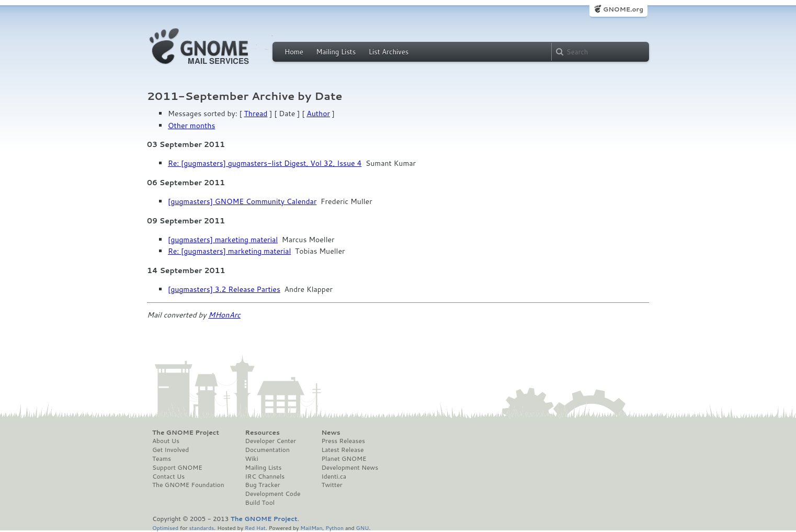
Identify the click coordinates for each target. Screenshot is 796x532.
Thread (256, 114)
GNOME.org (623, 9)
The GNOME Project (186, 433)
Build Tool (260, 503)
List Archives (389, 52)
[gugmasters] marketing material (223, 240)
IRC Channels (265, 477)
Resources (263, 433)
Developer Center (271, 441)
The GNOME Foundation (188, 485)
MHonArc (224, 315)
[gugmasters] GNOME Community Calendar (242, 201)
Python (334, 528)
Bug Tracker (263, 485)
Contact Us (168, 477)
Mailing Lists (336, 52)
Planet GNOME (344, 459)
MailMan (311, 528)
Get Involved (170, 450)
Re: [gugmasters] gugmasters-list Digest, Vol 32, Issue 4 (265, 163)
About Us (166, 441)
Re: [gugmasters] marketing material (229, 251)
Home (294, 52)
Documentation (268, 450)
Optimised (165, 528)
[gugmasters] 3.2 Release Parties (224, 289)
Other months (191, 126)
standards (201, 528)
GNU (363, 528)
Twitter (332, 485)
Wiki (252, 459)
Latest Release (342, 450)
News (331, 433)
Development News (350, 468)
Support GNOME (177, 468)
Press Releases (343, 441)
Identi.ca (334, 477)
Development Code (273, 494)
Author (318, 114)
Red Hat (255, 528)
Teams (162, 459)
